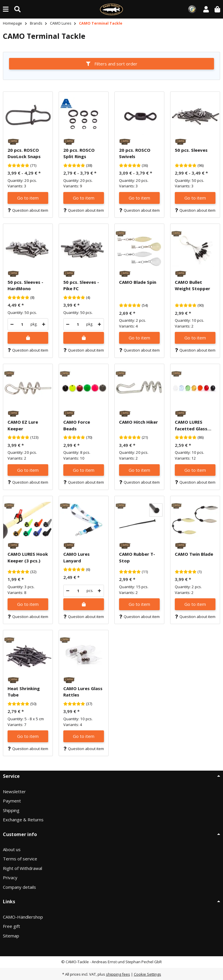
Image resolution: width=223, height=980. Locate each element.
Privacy (10, 877)
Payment (12, 801)
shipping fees (118, 974)
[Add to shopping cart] (28, 338)
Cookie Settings (148, 974)
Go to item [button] (28, 198)
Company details (19, 887)
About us (12, 849)
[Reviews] (18, 166)
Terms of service (20, 859)
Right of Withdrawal (23, 868)
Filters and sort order (112, 64)
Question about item (28, 210)
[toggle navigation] (6, 9)
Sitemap (11, 936)
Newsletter (14, 791)
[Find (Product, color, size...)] (17, 9)
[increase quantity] (44, 324)
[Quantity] (22, 324)
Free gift (11, 926)
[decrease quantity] (12, 324)
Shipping (11, 810)
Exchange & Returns (23, 820)
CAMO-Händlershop (23, 917)
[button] (206, 9)
